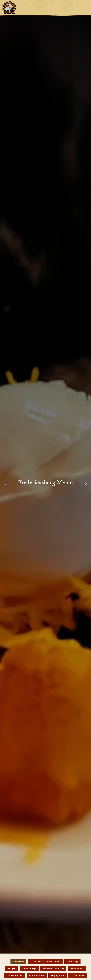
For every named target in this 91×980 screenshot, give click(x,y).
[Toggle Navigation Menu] (88, 7)
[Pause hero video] (45, 948)
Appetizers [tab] (18, 962)
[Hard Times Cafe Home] (10, 7)
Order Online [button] (45, 970)
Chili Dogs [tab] (72, 962)
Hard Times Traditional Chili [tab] (45, 962)
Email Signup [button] (46, 977)
